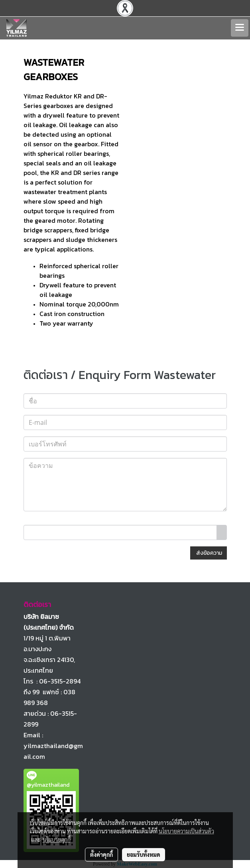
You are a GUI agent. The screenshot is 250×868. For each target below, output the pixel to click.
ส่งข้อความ (209, 553)
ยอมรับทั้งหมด (144, 854)
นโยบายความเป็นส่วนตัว (186, 831)
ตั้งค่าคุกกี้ (101, 854)
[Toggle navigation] (240, 28)
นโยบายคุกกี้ (57, 839)
